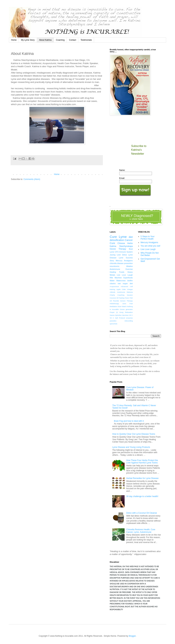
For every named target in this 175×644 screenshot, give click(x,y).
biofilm (130, 281)
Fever (127, 298)
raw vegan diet (125, 283)
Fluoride (116, 301)
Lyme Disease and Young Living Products (131, 447)
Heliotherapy (114, 304)
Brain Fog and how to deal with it (129, 421)
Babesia (130, 292)
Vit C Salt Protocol (117, 318)
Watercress (121, 281)
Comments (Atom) (32, 179)
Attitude (113, 292)
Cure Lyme (118, 237)
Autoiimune (121, 292)
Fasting (122, 298)
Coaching (60, 40)
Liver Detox (122, 255)
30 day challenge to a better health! (142, 496)
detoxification (117, 240)
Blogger (132, 636)
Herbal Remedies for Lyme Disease (142, 478)
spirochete (113, 324)
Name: (122, 170)
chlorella (113, 263)
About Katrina (45, 40)
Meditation (113, 306)
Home (14, 40)
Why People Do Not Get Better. (150, 254)
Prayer (112, 312)
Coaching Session (125, 295)
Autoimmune (115, 269)
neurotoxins (115, 266)
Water (112, 281)
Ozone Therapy (118, 249)
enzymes (129, 318)
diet (131, 237)
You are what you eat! (151, 246)
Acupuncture (114, 286)
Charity (112, 295)
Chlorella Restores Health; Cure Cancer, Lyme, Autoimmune (141, 531)
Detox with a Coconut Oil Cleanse (142, 513)
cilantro (113, 283)
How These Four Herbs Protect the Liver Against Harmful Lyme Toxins (142, 462)
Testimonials (86, 40)
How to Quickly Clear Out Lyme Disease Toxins (134, 434)
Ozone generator (126, 309)
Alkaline (130, 266)
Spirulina (118, 315)
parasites (113, 321)
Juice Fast (128, 304)
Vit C (131, 315)
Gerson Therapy (126, 301)
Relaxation (129, 312)
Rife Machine (116, 278)
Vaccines (125, 315)
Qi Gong (120, 312)
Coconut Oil (114, 298)
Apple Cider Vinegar (124, 289)
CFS (117, 252)
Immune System (126, 252)
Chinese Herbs (125, 243)
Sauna (112, 315)
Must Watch (122, 306)
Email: (122, 178)
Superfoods (128, 278)
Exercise (129, 269)
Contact (73, 40)
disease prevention (125, 263)
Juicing (113, 255)
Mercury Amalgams (124, 261)
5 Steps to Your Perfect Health (148, 238)
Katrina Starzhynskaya (121, 246)
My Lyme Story (28, 40)
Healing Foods (117, 272)
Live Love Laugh (125, 275)
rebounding (129, 321)
